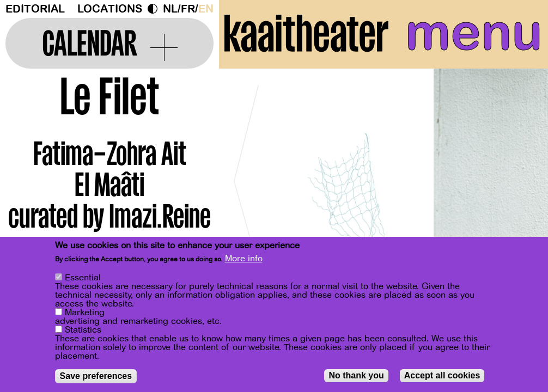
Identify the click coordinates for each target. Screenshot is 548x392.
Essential (83, 278)
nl (170, 9)
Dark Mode (155, 9)
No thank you (356, 375)
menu (474, 33)
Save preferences (96, 376)
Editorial (35, 9)
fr (188, 9)
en (206, 9)
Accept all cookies (442, 375)
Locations (110, 9)
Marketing (85, 313)
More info (244, 259)
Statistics (83, 330)
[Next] (521, 177)
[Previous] (246, 177)
